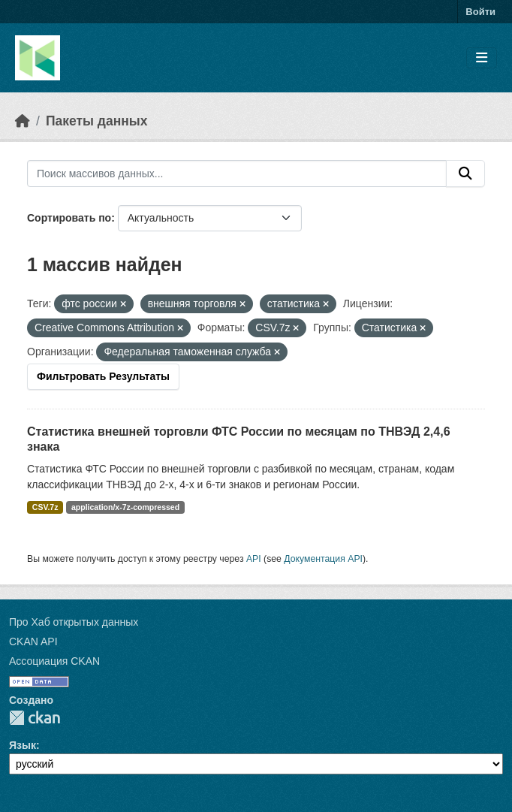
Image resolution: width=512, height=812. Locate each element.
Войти (480, 12)
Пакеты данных (97, 121)
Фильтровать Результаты (103, 376)
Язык (23, 745)
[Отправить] (465, 174)
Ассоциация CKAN (54, 661)
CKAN (35, 718)
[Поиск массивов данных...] (237, 174)
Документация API (323, 559)
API (254, 559)
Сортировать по (69, 218)
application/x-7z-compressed (125, 507)
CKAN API (33, 641)
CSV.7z (45, 507)
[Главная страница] (23, 121)
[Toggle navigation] (482, 58)
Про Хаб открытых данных (74, 622)
